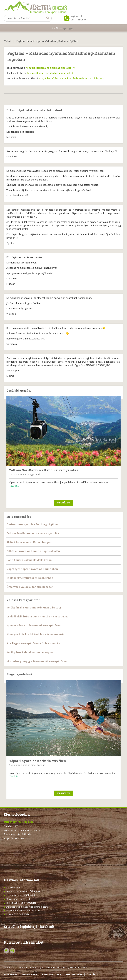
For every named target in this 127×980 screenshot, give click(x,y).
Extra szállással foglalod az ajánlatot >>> (50, 73)
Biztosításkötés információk (21, 903)
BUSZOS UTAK (74, 974)
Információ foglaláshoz (19, 914)
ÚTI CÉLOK (93, 974)
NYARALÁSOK (30, 974)
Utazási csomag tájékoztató (21, 895)
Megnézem (63, 503)
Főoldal (7, 41)
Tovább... (14, 486)
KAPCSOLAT (11, 974)
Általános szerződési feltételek (23, 891)
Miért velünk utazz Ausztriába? (23, 910)
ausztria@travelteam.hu (19, 822)
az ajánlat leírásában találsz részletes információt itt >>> (71, 78)
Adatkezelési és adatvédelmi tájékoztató (29, 907)
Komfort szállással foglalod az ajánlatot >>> (51, 68)
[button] (69, 29)
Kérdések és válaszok (18, 899)
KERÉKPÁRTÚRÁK (52, 974)
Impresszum (13, 887)
